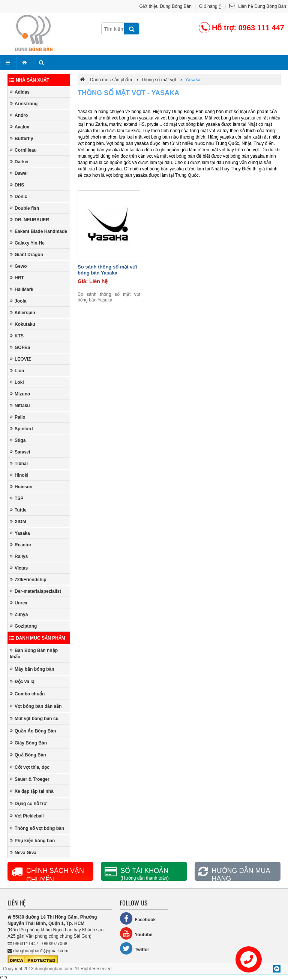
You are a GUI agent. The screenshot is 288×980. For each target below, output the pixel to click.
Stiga (18, 440)
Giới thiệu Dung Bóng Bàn (166, 6)
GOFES (20, 347)
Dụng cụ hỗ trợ (28, 803)
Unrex (19, 603)
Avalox (19, 127)
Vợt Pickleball (27, 816)
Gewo (18, 266)
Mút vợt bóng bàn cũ (34, 718)
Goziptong (23, 626)
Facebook (138, 918)
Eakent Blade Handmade (38, 231)
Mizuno (20, 394)
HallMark (22, 289)
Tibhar (19, 463)
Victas (19, 568)
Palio (18, 417)
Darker (19, 162)
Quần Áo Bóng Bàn (33, 731)
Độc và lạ (22, 681)
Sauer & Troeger (30, 779)
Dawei (19, 173)
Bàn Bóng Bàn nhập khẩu (34, 653)
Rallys (19, 556)
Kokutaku (22, 324)
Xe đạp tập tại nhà (32, 791)
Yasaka (20, 533)
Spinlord (21, 429)
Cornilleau (23, 150)
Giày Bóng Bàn (28, 743)
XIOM (18, 521)
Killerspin (22, 312)
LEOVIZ (20, 359)
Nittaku (20, 405)
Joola (18, 301)
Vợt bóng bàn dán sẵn (36, 706)
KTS (17, 336)
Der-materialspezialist (35, 591)
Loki (17, 382)
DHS (17, 185)
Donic (18, 196)
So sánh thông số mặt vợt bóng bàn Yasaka (107, 270)
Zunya (19, 614)
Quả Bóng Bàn (28, 755)
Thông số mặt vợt (159, 80)
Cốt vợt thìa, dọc (30, 767)
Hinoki (19, 475)
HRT (17, 278)
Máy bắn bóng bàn (32, 669)
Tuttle (18, 510)
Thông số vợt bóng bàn (37, 828)
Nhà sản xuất (29, 80)
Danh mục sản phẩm (37, 638)
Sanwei (20, 452)
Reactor (21, 545)
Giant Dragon (26, 254)
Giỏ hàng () (210, 6)
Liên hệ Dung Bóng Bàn (258, 6)
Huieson (21, 487)
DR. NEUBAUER (29, 220)
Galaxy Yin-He (27, 243)
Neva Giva (23, 852)
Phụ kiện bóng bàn (32, 841)
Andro (19, 115)
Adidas (20, 92)
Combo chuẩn (27, 694)
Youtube (136, 933)
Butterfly (21, 138)
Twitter (134, 948)
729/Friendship (28, 579)
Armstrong (24, 104)
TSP (16, 498)
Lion (17, 371)
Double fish (24, 208)
